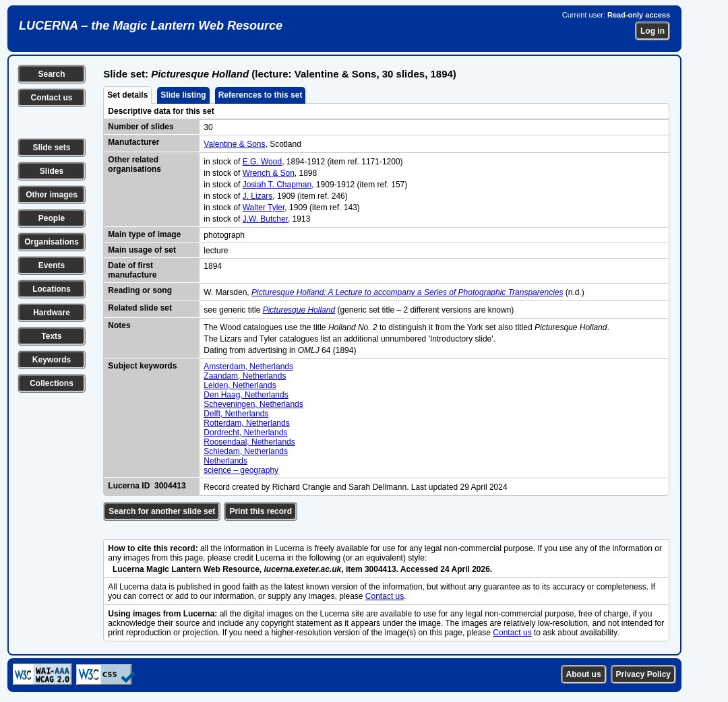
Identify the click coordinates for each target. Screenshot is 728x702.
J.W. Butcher (265, 219)
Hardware (52, 313)
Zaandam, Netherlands (245, 376)
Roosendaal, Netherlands (249, 442)
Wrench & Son (269, 173)
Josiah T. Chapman (277, 185)
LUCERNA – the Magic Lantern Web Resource (151, 26)
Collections (52, 383)
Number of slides (141, 127)
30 (208, 127)
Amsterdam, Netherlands (248, 366)
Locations (52, 289)
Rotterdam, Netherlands (246, 423)
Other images (52, 195)
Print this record (261, 511)
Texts (51, 336)
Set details (127, 95)
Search (51, 74)
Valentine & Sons (234, 144)
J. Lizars (258, 196)
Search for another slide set (162, 511)
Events (52, 265)
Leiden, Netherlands (240, 385)
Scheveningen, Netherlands (253, 404)
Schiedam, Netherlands (246, 451)
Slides (52, 171)
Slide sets (51, 148)
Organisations (52, 242)
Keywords (52, 360)
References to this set (261, 95)
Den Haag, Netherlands (246, 395)
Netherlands (225, 461)
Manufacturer (133, 142)
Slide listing (183, 95)
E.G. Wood (262, 162)
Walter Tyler (264, 208)
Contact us (51, 98)
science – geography (241, 470)
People (52, 218)
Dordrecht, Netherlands (245, 433)
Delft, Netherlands (236, 414)
